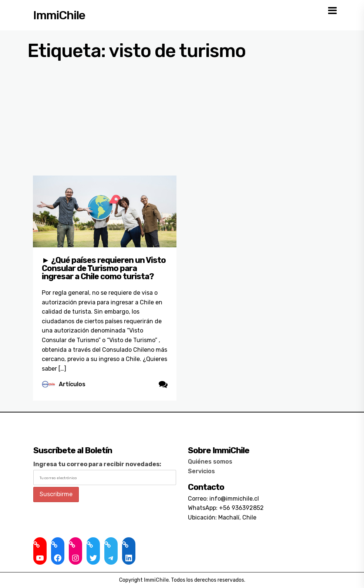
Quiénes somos (210, 462)
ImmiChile (59, 15)
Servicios (201, 471)
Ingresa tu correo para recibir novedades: (97, 464)
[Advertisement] (182, 120)
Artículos (72, 384)
